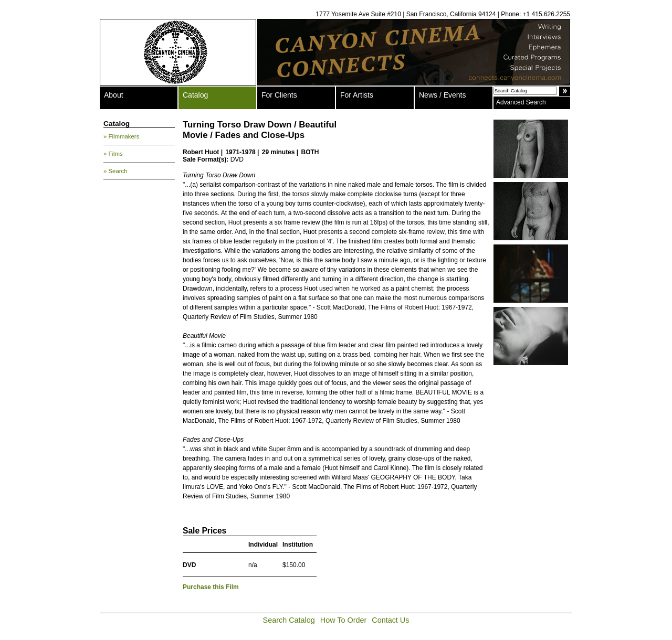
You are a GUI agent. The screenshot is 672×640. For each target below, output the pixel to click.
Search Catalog (289, 620)
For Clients (279, 95)
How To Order (344, 620)
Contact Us (390, 620)
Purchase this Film (211, 587)
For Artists (357, 95)
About (114, 95)
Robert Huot (201, 152)
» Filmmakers (121, 136)
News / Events (442, 95)
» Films (113, 154)
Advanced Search (521, 102)
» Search (115, 171)
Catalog (195, 95)
